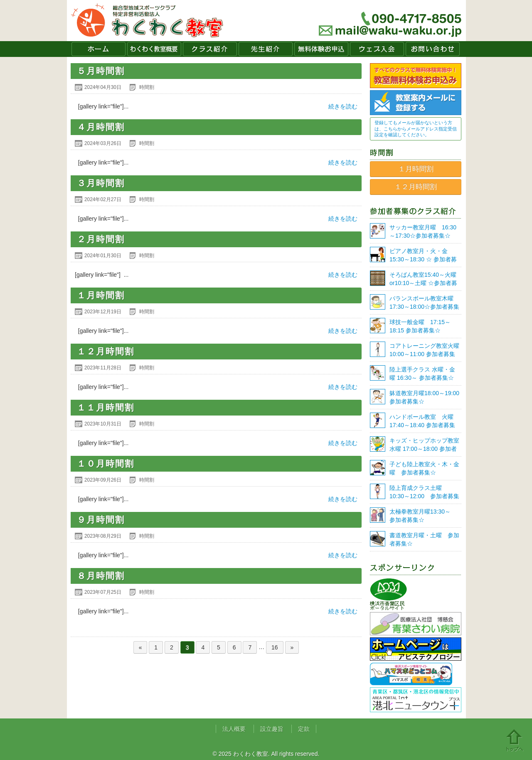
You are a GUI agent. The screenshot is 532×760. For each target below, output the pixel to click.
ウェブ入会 (377, 49)
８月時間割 (101, 576)
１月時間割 (101, 295)
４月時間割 (101, 127)
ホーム (99, 49)
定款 (304, 729)
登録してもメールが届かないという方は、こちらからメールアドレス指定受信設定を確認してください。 (416, 129)
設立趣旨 (272, 729)
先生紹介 (266, 49)
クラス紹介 (210, 49)
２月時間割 (101, 239)
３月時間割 (101, 183)
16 (275, 647)
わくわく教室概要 (154, 49)
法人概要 (234, 729)
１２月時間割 (106, 351)
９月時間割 (101, 520)
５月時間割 (101, 71)
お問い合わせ (433, 49)
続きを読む (343, 106)
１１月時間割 (106, 407)
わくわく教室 (147, 21)
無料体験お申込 (321, 49)
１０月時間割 (106, 464)
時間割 (147, 87)
